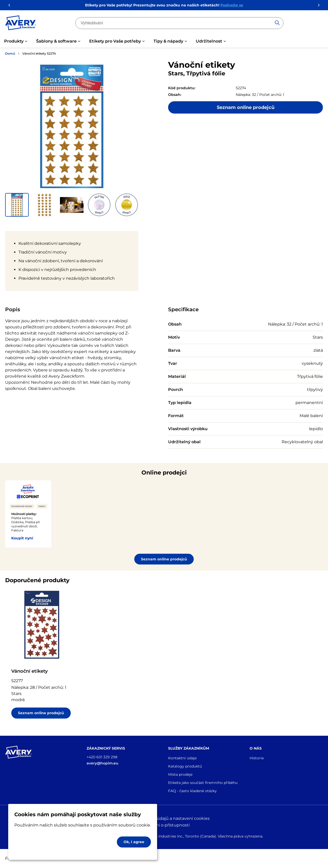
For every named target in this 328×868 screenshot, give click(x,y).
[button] (17, 205)
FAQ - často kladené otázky (192, 791)
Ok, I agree (134, 842)
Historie (257, 758)
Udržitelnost (209, 41)
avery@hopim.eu (102, 763)
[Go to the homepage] (20, 24)
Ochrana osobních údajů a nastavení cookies (164, 818)
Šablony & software (56, 41)
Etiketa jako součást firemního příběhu (203, 783)
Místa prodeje (180, 774)
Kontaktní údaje (182, 758)
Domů (10, 53)
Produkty (14, 41)
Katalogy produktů (185, 766)
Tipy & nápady (168, 41)
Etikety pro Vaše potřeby (115, 41)
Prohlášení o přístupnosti (164, 825)
